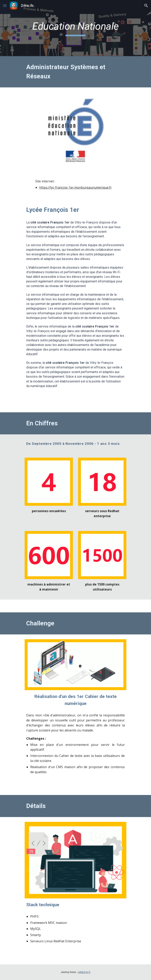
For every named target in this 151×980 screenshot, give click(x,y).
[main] (75, 28)
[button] (5, 6)
